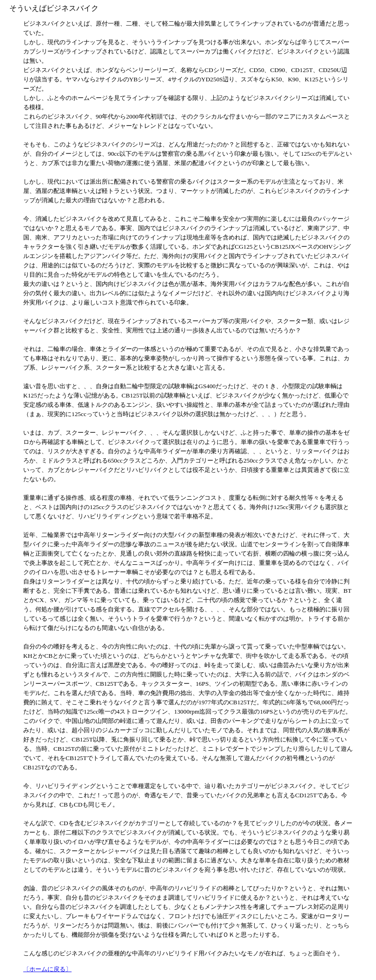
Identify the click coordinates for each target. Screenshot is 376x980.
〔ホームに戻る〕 (47, 969)
